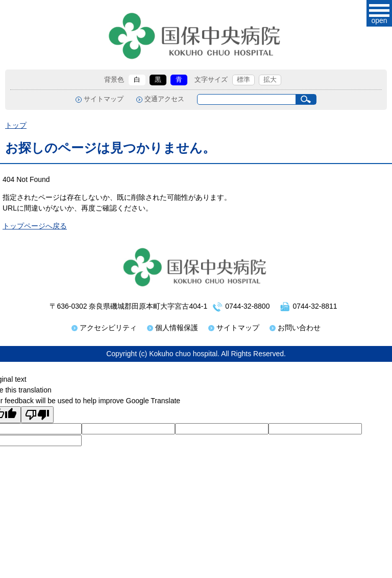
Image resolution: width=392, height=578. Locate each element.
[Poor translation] (37, 415)
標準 (243, 80)
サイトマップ (104, 99)
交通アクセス (164, 99)
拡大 (270, 80)
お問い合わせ (299, 328)
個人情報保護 (177, 328)
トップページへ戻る (35, 226)
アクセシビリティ (108, 328)
